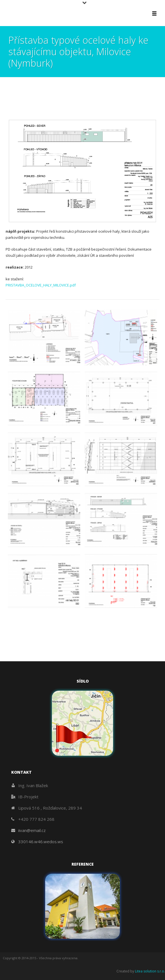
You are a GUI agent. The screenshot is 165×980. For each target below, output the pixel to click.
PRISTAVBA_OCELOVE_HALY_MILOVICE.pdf (41, 285)
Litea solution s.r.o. (150, 971)
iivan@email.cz (32, 830)
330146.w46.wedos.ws (41, 842)
